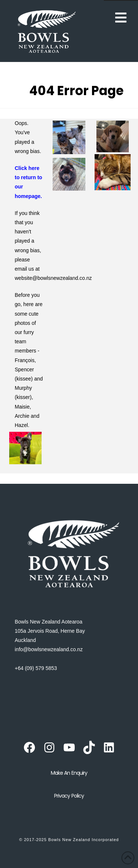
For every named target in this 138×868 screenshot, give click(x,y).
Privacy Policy (69, 796)
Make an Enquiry (69, 773)
